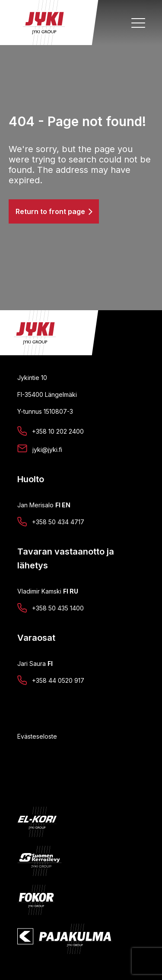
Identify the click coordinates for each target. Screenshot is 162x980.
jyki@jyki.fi (47, 449)
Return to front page (50, 211)
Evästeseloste (37, 736)
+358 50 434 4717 (58, 522)
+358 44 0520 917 (58, 680)
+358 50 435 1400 (58, 608)
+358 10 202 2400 (58, 431)
